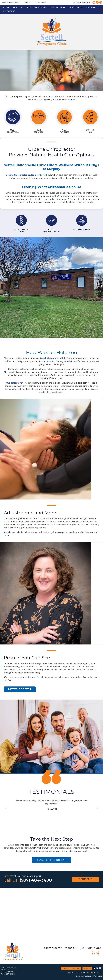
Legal (77, 972)
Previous (6, 808)
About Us (17, 8)
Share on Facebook (98, 968)
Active (51, 231)
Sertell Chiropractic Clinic (53, 358)
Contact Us (9, 11)
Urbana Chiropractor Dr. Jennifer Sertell (26, 175)
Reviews (91, 8)
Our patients (13, 383)
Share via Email (101, 968)
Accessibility (91, 972)
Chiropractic (21, 231)
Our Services (58, 8)
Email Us (27, 2)
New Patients (76, 8)
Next (97, 808)
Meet (13, 131)
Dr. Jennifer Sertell (37, 8)
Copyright (70, 972)
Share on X (94, 968)
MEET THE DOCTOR (20, 689)
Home (6, 8)
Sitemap (99, 972)
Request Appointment (11, 2)
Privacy (83, 972)
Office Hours (40, 2)
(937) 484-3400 (84, 2)
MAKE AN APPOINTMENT (52, 860)
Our (39, 131)
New (64, 131)
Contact (90, 131)
